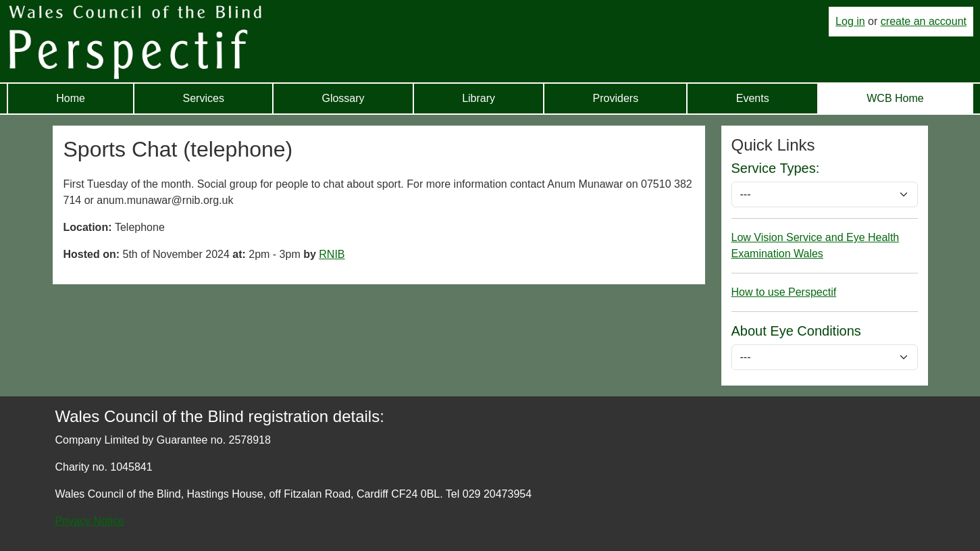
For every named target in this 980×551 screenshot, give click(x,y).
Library (479, 98)
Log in (850, 21)
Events (753, 98)
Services (204, 98)
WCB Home (895, 98)
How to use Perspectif (784, 292)
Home (71, 98)
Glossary (343, 98)
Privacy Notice (90, 521)
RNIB (332, 254)
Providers (616, 98)
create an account (924, 21)
